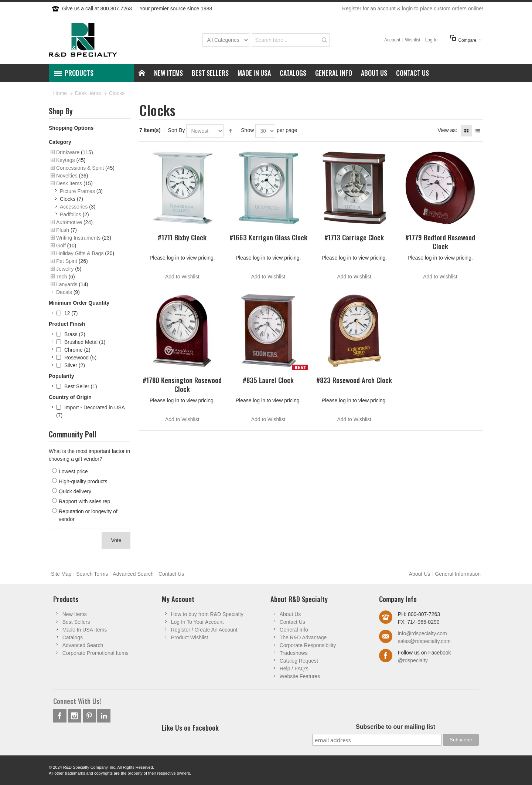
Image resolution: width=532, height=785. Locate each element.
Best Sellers (76, 622)
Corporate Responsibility (308, 645)
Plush (63, 230)
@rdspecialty (413, 660)
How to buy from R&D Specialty (207, 614)
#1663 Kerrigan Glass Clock (268, 237)
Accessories (74, 207)
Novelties (67, 176)
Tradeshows (294, 653)
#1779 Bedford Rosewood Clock (440, 241)
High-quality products (83, 481)
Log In (431, 40)
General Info (294, 630)
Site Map (61, 574)
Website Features (300, 676)
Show (247, 130)
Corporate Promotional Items (96, 653)
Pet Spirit (67, 261)
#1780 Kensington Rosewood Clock (182, 384)
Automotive (69, 222)
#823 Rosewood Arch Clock (354, 380)
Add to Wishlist (182, 277)
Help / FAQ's (294, 669)
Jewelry (65, 269)
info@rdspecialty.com (422, 633)
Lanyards (67, 284)
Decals (64, 292)
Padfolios (71, 214)
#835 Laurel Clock (268, 380)
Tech (62, 277)
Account (392, 40)
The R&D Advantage (303, 637)
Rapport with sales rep (84, 501)
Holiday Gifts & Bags (80, 253)
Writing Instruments (78, 238)
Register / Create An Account (204, 630)
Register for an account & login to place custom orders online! (413, 9)
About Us (420, 574)
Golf (61, 246)
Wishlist (412, 40)
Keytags (66, 160)
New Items (75, 614)
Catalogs (73, 637)
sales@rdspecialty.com (424, 641)
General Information (458, 574)
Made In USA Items (85, 630)
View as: (447, 130)
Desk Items (69, 183)
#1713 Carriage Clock (354, 237)
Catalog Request (299, 661)
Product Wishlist (190, 637)
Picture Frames (77, 191)
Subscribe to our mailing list (395, 727)
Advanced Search (133, 574)
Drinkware (68, 152)
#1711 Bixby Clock (182, 237)
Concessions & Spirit (80, 168)
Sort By (177, 130)
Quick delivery (75, 491)
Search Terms (92, 574)
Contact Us (171, 574)
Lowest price (73, 471)
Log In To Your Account (197, 622)
